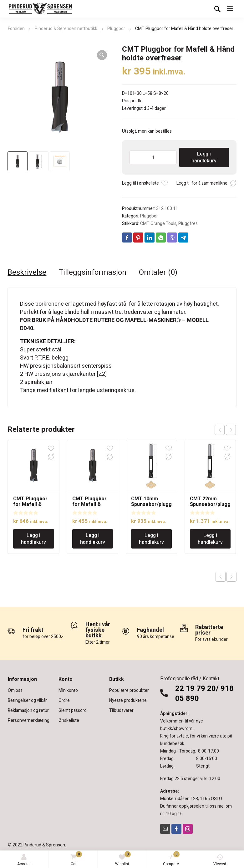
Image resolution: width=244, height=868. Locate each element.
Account (25, 860)
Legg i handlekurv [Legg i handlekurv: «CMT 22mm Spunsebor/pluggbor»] (210, 539)
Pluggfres (188, 224)
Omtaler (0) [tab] (158, 273)
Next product (231, 577)
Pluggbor (116, 29)
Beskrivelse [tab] (27, 273)
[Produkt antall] (153, 157)
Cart (75, 859)
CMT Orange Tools (158, 224)
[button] (102, 55)
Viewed (220, 860)
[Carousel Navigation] (225, 430)
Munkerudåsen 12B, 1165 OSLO (191, 799)
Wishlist (123, 859)
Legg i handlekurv (204, 157)
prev (220, 430)
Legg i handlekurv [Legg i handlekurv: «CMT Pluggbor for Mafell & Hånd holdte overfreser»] (33, 539)
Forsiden (16, 29)
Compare (171, 859)
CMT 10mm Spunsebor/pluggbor (151, 504)
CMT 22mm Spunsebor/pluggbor (210, 504)
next (231, 430)
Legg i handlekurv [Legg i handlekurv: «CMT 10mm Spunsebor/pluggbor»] (151, 539)
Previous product (221, 577)
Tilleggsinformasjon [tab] (93, 273)
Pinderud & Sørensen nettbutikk (66, 29)
